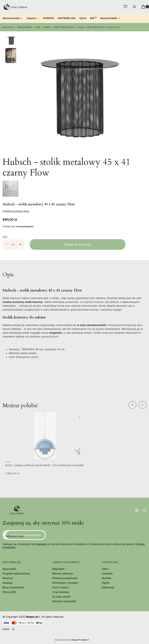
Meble (47, 27)
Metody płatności (63, 573)
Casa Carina (8, 27)
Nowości (8, 578)
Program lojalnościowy (16, 573)
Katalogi (7, 583)
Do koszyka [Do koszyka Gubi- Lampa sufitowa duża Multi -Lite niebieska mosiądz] (79, 453)
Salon (38, 27)
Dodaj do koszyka (78, 244)
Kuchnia (106, 578)
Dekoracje (108, 587)
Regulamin (42, 544)
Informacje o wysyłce (65, 583)
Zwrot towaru (60, 587)
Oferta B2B (9, 592)
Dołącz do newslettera (25, 535)
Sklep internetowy (71, 640)
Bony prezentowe (13, 587)
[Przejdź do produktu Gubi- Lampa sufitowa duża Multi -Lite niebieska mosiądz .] (45, 436)
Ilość (5, 237)
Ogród (106, 583)
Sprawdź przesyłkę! (64, 601)
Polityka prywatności (65, 578)
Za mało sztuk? (61, 597)
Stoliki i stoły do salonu (64, 27)
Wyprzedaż (9, 569)
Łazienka (107, 573)
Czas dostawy (61, 592)
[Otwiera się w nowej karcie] (137, 510)
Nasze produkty (24, 27)
